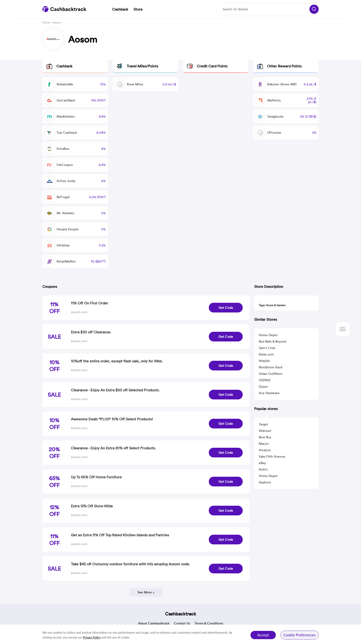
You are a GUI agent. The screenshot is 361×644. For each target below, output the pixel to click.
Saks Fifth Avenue (272, 456)
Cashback (120, 9)
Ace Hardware (269, 393)
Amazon (265, 450)
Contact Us (182, 623)
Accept (263, 635)
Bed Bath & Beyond (272, 341)
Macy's (264, 444)
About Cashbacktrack (154, 623)
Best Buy (265, 437)
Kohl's (263, 469)
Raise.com (266, 354)
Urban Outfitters (271, 374)
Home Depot (268, 335)
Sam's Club (267, 348)
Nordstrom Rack (271, 367)
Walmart (265, 431)
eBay (262, 463)
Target (263, 424)
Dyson (263, 387)
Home (46, 22)
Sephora (265, 482)
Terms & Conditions (209, 623)
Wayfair (264, 361)
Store (138, 9)
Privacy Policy (92, 637)
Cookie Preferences (300, 635)
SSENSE (265, 380)
